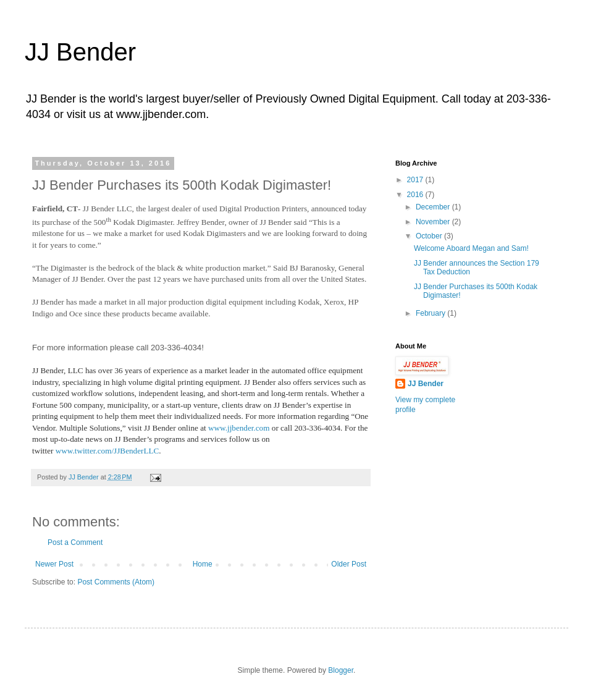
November (434, 222)
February (431, 313)
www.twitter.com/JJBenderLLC (107, 451)
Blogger (341, 670)
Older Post (349, 564)
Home (203, 564)
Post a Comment (75, 542)
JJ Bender (80, 52)
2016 (416, 195)
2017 (416, 180)
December (434, 207)
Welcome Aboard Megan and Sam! (471, 248)
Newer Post (54, 564)
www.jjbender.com (239, 428)
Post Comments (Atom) (116, 582)
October (430, 236)
